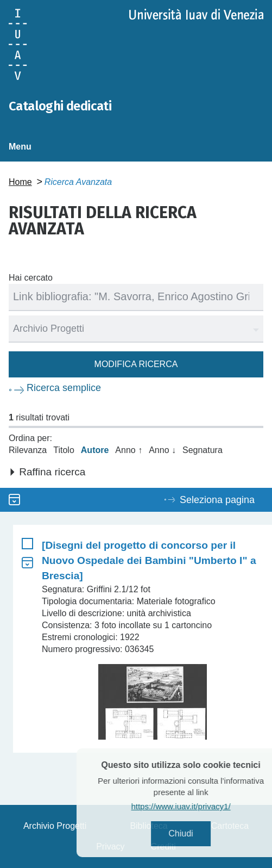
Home (20, 182)
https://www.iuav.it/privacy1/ (196, 806)
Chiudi (196, 833)
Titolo (64, 450)
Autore (95, 450)
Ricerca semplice (64, 388)
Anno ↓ (162, 450)
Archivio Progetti (55, 826)
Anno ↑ (129, 450)
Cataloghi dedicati (60, 106)
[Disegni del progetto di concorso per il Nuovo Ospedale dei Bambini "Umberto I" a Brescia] (149, 560)
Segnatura (203, 450)
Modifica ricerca (136, 364)
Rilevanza (28, 450)
